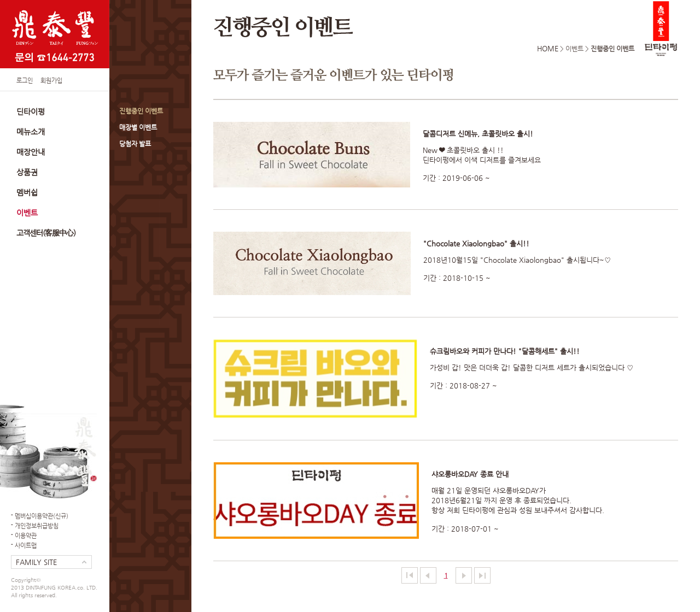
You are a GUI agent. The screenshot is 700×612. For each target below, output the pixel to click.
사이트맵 (26, 546)
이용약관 (26, 536)
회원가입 (51, 81)
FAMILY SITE (36, 562)
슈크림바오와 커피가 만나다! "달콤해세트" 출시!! (505, 351)
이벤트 (27, 213)
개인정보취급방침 (37, 526)
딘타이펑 (31, 111)
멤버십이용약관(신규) (42, 516)
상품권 (27, 172)
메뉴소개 (31, 132)
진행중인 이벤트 (141, 111)
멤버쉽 (27, 192)
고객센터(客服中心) (46, 233)
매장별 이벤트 (138, 127)
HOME (548, 48)
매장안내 (31, 152)
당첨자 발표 (135, 144)
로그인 (25, 81)
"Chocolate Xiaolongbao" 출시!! (476, 243)
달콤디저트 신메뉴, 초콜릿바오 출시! (478, 134)
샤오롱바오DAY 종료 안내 (470, 474)
